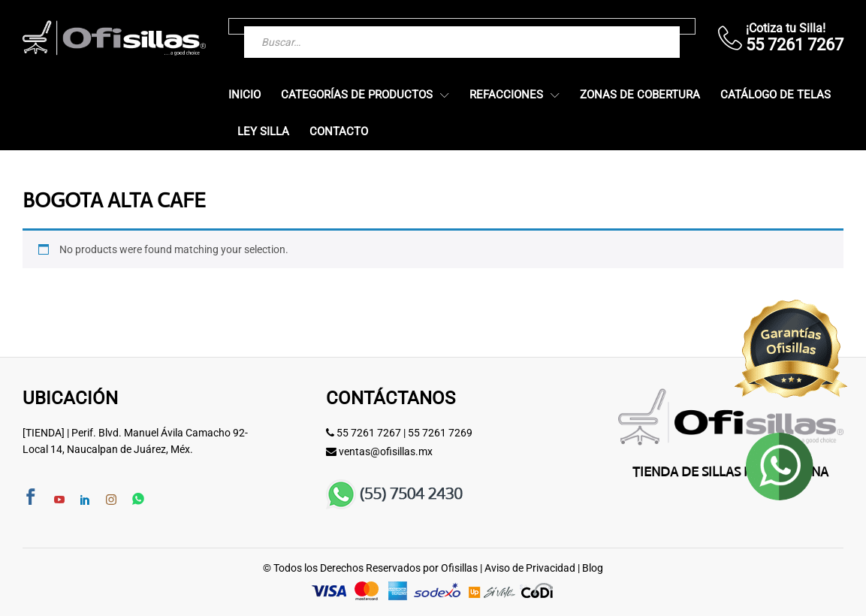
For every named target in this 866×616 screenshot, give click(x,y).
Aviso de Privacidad (530, 568)
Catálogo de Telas (775, 95)
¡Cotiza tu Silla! (786, 28)
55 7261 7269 (440, 433)
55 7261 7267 (369, 433)
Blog (593, 568)
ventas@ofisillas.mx (386, 451)
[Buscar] (638, 26)
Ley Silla (263, 132)
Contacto (339, 132)
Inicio (244, 95)
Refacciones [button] (506, 95)
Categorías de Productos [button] (357, 95)
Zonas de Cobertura (640, 95)
